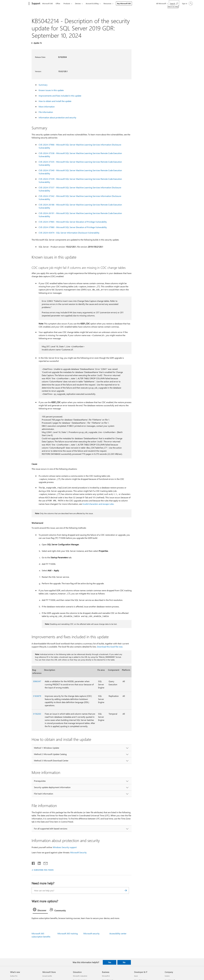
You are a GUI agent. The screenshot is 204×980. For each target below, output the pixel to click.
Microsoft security (91, 933)
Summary (43, 85)
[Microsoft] (19, 4)
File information (46, 112)
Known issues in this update (51, 90)
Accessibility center (118, 933)
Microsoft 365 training (68, 933)
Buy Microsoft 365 (124, 3)
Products (67, 3)
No (124, 962)
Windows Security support (65, 847)
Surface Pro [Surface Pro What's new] (14, 976)
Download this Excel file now (110, 647)
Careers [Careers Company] (167, 976)
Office (58, 3)
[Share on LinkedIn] (38, 863)
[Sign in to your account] (187, 4)
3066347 (37, 681)
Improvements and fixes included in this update (60, 96)
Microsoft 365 (48, 3)
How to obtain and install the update (55, 101)
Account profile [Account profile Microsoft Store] (47, 976)
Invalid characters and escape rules (98, 504)
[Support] (36, 4)
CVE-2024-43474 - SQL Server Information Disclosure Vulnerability (69, 233)
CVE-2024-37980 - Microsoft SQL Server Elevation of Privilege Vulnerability (73, 227)
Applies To (38, 43)
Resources (107, 3)
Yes (110, 962)
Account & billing (92, 3)
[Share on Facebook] (33, 863)
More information (47, 107)
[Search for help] (174, 3)
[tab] (40, 910)
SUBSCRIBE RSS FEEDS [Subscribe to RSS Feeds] (44, 870)
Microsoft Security (78, 852)
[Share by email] (44, 863)
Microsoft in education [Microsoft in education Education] (80, 976)
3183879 (37, 696)
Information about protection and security (57, 117)
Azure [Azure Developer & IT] (136, 976)
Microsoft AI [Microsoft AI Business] (106, 976)
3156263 (37, 714)
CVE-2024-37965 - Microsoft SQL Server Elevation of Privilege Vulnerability (73, 222)
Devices (78, 3)
